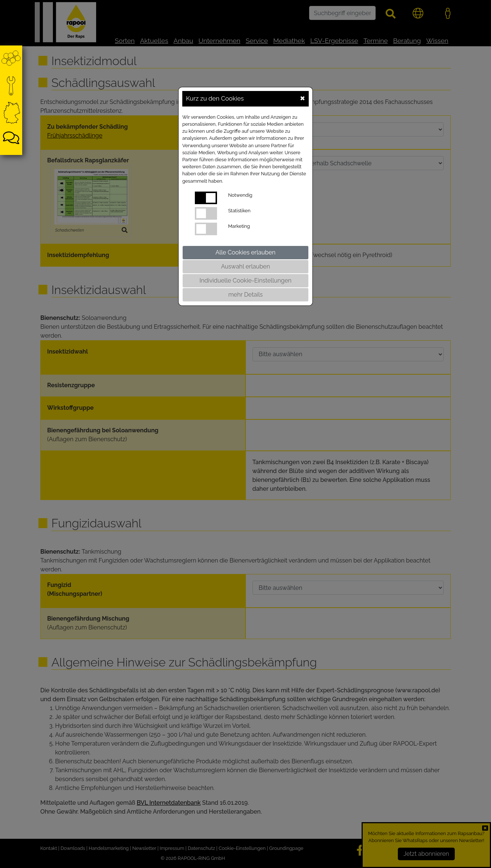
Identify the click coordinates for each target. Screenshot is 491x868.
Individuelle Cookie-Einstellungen (246, 281)
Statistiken (239, 211)
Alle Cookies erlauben (245, 252)
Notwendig (240, 195)
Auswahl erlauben (246, 266)
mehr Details (245, 295)
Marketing (239, 226)
